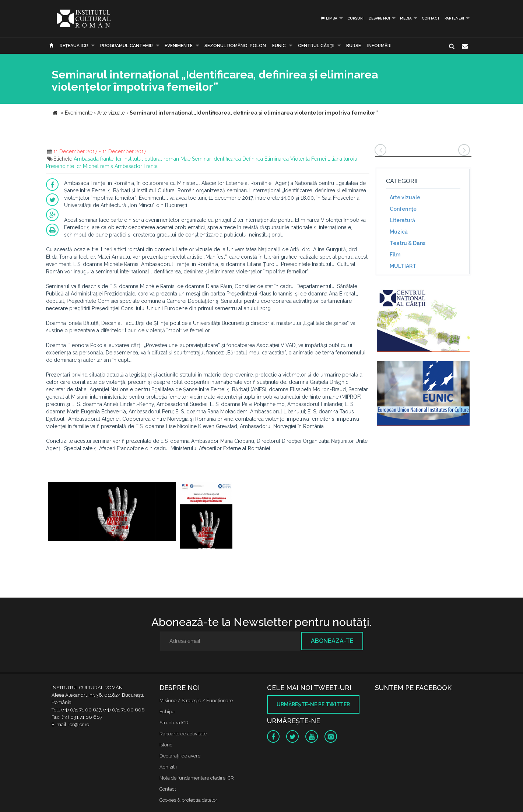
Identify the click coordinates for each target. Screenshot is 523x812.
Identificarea (227, 159)
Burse (354, 46)
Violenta (300, 159)
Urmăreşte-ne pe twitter (313, 704)
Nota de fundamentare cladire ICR (197, 778)
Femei (319, 159)
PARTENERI (454, 18)
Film (395, 255)
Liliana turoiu (342, 159)
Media (406, 18)
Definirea (253, 159)
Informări (379, 46)
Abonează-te (332, 641)
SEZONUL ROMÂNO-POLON (235, 46)
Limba (329, 18)
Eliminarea (277, 159)
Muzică (399, 232)
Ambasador (128, 166)
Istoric (166, 745)
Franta (151, 166)
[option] (112, 516)
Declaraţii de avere (180, 756)
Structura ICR (174, 723)
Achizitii (168, 767)
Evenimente (179, 46)
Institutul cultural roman (151, 159)
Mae (185, 159)
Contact (431, 18)
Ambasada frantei (94, 159)
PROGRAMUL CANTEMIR (127, 46)
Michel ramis (98, 166)
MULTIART (403, 266)
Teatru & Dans (408, 243)
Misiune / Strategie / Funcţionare (196, 701)
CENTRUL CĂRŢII (316, 46)
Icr (119, 159)
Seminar (201, 159)
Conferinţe (403, 209)
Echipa (167, 712)
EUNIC (279, 46)
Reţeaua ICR (74, 46)
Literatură (402, 220)
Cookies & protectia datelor (188, 800)
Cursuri (355, 18)
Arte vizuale (405, 197)
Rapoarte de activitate (183, 734)
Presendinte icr (64, 166)
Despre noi (379, 18)
